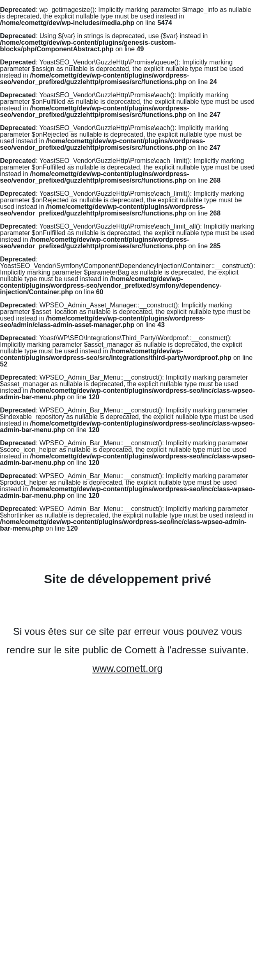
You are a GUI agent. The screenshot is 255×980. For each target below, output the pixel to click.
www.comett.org (127, 668)
